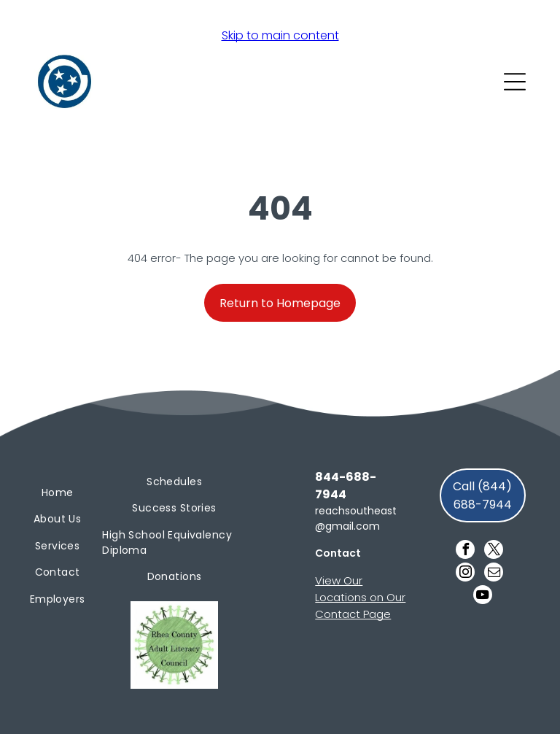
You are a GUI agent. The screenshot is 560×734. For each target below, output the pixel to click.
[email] (494, 574)
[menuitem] (58, 493)
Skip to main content (280, 35)
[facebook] (465, 551)
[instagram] (465, 574)
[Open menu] (515, 82)
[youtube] (483, 596)
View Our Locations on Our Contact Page (360, 597)
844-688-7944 (346, 486)
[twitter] (494, 551)
